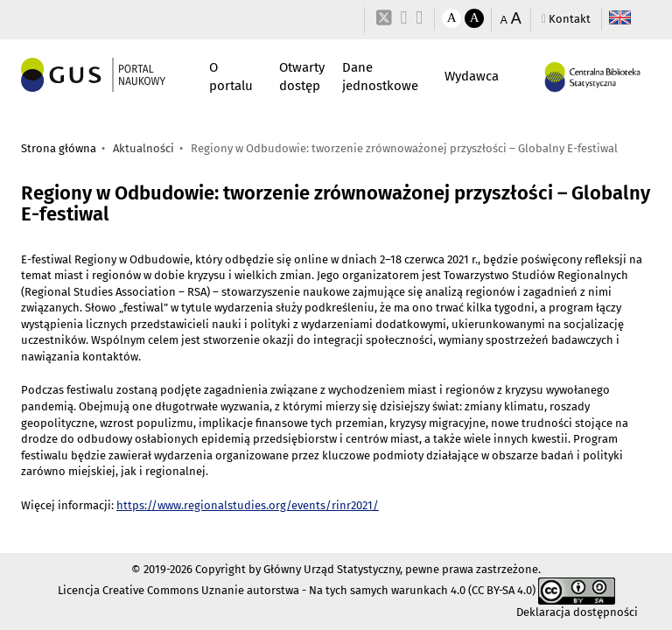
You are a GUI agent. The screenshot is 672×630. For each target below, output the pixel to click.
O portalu (231, 77)
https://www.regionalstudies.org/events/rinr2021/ (248, 505)
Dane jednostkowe (380, 77)
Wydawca (472, 76)
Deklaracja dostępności (577, 612)
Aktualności (143, 148)
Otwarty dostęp (302, 77)
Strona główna (59, 148)
